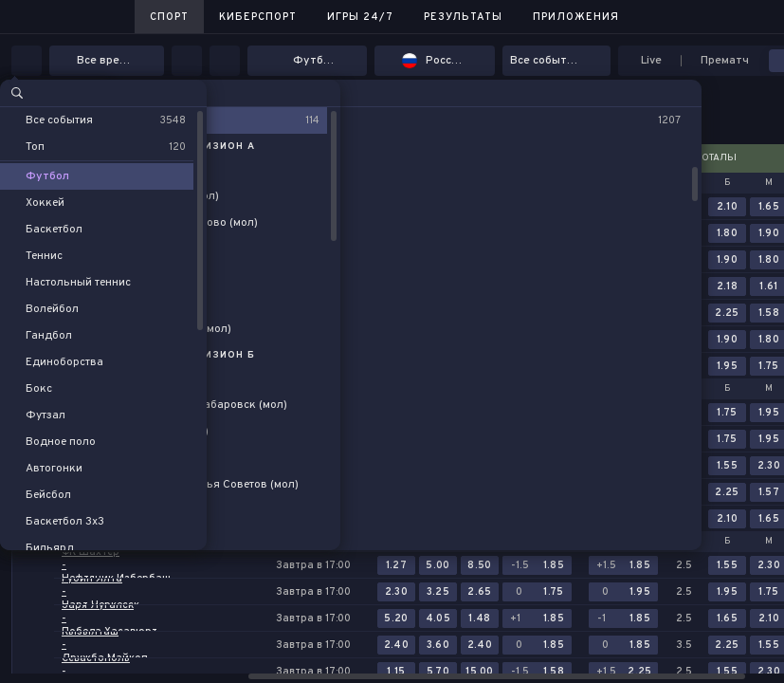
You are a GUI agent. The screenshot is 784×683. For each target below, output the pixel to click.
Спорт (169, 17)
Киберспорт (258, 17)
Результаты (463, 17)
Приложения (576, 17)
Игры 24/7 (360, 17)
